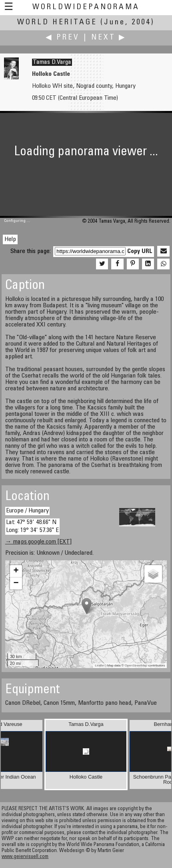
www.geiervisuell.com (25, 857)
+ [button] (16, 571)
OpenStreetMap (136, 665)
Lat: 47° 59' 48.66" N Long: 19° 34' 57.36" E (32, 526)
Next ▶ (109, 38)
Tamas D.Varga (52, 62)
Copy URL (140, 251)
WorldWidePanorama (86, 7)
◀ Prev (63, 38)
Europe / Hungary (27, 511)
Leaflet (100, 665)
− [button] (16, 583)
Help (10, 239)
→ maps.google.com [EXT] (38, 542)
